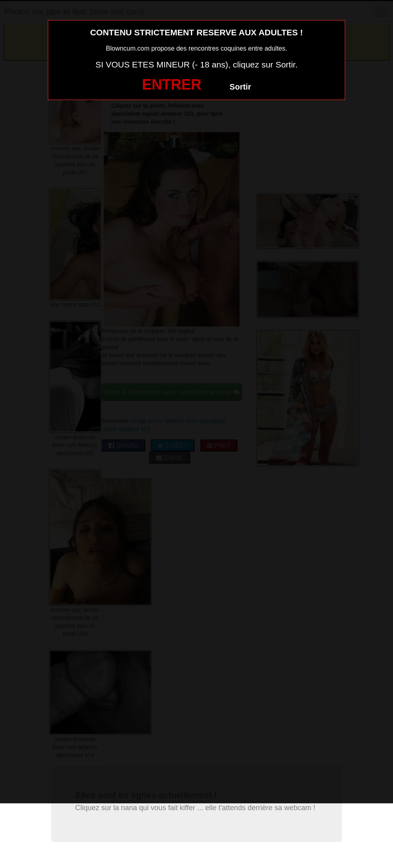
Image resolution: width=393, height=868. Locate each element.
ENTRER (172, 85)
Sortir (240, 87)
